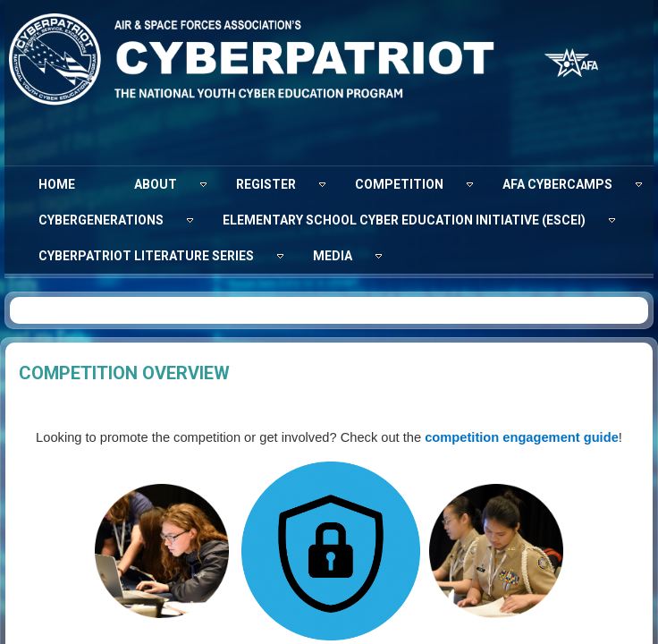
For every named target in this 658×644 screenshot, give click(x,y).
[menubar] (329, 220)
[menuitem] (57, 184)
